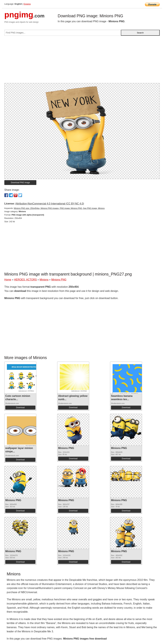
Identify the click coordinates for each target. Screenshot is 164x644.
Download (20, 408)
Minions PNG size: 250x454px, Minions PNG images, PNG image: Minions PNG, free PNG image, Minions (59, 208)
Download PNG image (20, 183)
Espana (27, 4)
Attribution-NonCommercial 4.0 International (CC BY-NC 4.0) (50, 204)
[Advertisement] (82, 61)
